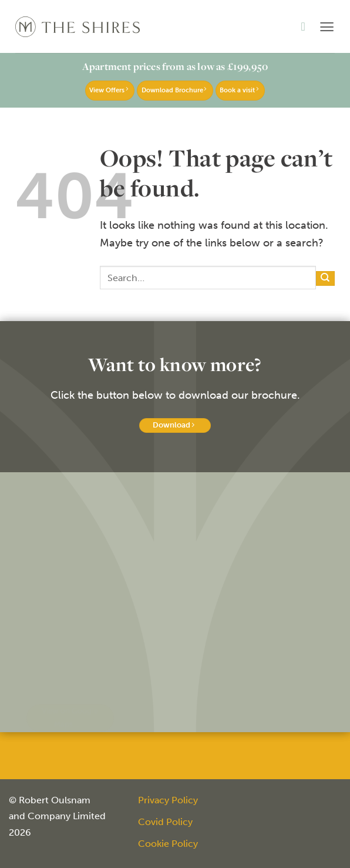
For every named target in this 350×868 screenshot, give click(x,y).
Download (173, 425)
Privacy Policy (168, 800)
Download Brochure (174, 90)
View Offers (108, 90)
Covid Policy (165, 822)
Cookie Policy (168, 844)
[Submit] (325, 278)
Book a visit (239, 90)
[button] (327, 27)
